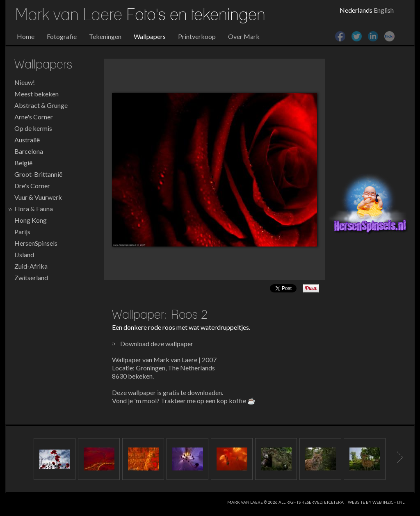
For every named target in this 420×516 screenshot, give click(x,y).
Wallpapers (150, 36)
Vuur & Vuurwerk (38, 197)
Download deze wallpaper (157, 344)
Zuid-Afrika (31, 266)
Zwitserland (31, 277)
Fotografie (62, 36)
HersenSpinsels (36, 243)
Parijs (22, 232)
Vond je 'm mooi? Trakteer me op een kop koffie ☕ (184, 401)
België (23, 163)
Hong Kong (31, 220)
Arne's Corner (34, 117)
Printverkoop (197, 36)
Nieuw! (25, 82)
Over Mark (244, 36)
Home (26, 36)
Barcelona (29, 151)
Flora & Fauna (34, 209)
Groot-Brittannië (38, 174)
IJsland (24, 255)
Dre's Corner (32, 186)
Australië (27, 140)
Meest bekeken (37, 94)
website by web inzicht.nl (376, 502)
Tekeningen (105, 36)
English (384, 10)
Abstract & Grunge (41, 105)
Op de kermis (33, 128)
